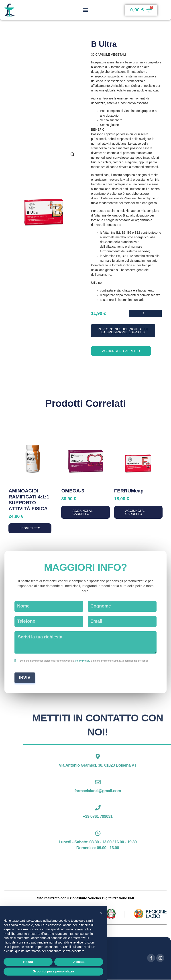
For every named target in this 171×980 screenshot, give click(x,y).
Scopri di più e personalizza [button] (53, 971)
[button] (85, 10)
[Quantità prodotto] (145, 313)
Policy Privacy (83, 661)
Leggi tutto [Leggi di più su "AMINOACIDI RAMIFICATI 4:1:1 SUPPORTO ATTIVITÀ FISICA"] (30, 529)
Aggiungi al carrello (121, 351)
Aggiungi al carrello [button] (82, 513)
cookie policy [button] (82, 929)
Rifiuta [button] (28, 962)
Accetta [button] (79, 962)
